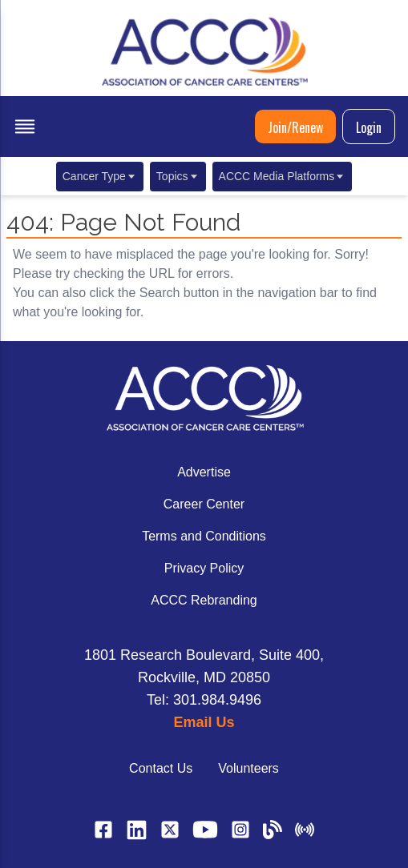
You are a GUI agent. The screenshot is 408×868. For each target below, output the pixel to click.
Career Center (204, 504)
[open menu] (25, 127)
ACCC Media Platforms (283, 176)
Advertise (204, 472)
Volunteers (248, 768)
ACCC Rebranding (204, 600)
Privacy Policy (204, 568)
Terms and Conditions (204, 536)
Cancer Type (100, 176)
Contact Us (161, 768)
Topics (178, 176)
